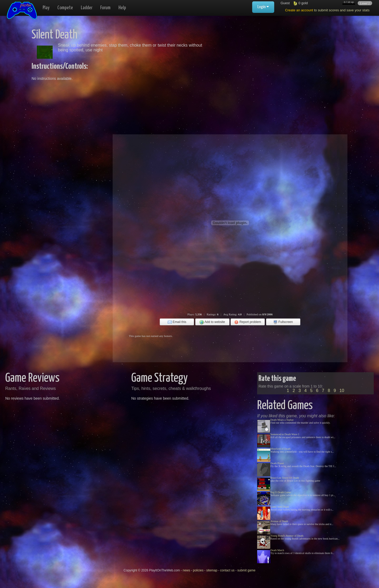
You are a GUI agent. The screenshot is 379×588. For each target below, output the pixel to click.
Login (263, 7)
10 (342, 391)
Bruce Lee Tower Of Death (285, 478)
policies (198, 570)
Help (122, 8)
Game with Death (280, 507)
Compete (65, 8)
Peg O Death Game (280, 492)
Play (46, 8)
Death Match (277, 550)
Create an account (299, 10)
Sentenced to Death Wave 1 (285, 434)
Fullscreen (283, 322)
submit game (246, 570)
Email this (177, 322)
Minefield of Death (280, 449)
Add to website (212, 322)
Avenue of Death (279, 521)
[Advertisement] (264, 66)
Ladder (87, 8)
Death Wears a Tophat (282, 420)
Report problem (248, 322)
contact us (227, 570)
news (186, 570)
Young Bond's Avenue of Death (287, 536)
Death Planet (277, 463)
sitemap (212, 570)
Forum (105, 8)
